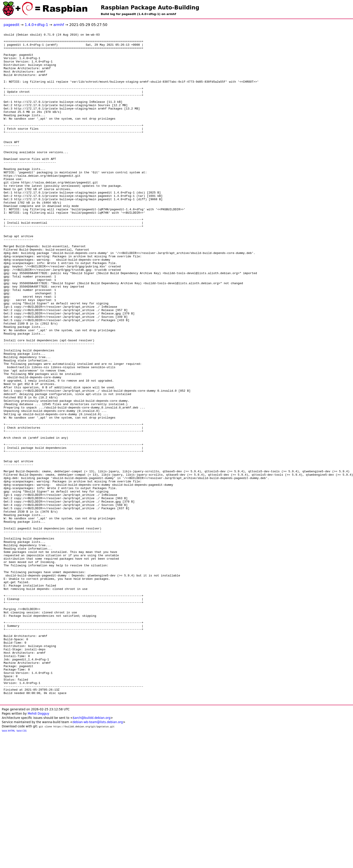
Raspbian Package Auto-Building (150, 8)
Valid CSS (22, 865)
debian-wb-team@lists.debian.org (98, 856)
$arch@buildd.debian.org (92, 852)
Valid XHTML (8, 865)
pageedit (12, 25)
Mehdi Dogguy (38, 847)
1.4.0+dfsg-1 (36, 25)
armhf (59, 25)
